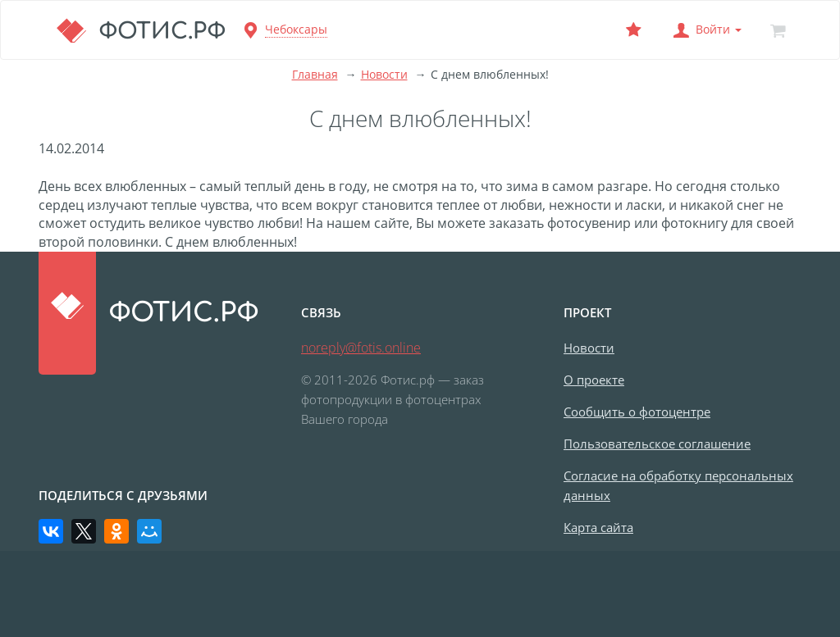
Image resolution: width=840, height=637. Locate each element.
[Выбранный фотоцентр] (633, 30)
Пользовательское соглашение (657, 444)
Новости (384, 74)
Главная (315, 74)
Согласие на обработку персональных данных (678, 485)
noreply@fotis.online (361, 348)
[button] (705, 30)
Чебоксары (296, 29)
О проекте (594, 380)
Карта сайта (598, 527)
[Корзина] (778, 30)
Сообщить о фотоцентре (637, 412)
